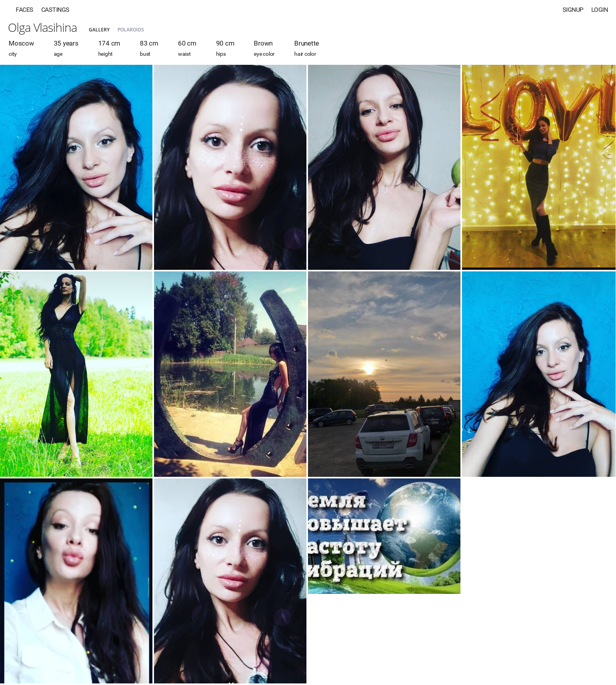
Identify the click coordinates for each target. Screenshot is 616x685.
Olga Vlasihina (42, 27)
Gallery (99, 30)
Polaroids (131, 30)
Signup (573, 10)
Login (600, 10)
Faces (25, 10)
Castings (55, 10)
